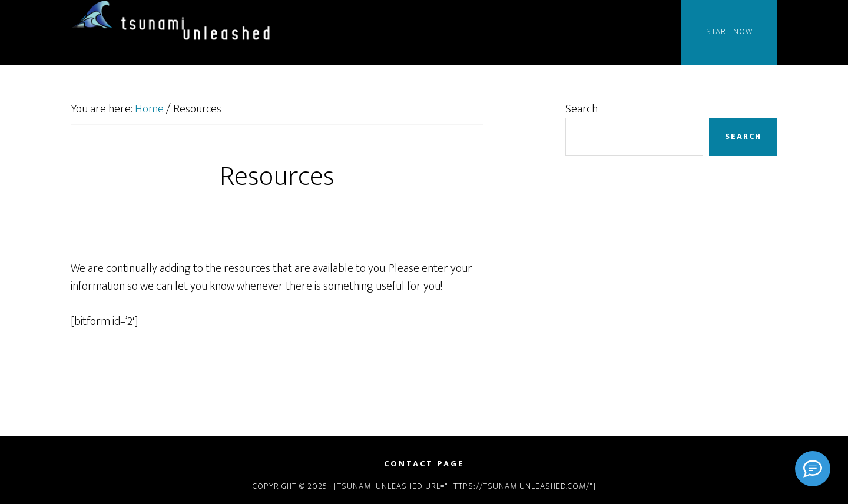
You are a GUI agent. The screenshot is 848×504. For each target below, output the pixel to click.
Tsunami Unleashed (177, 22)
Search (582, 109)
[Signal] (813, 469)
